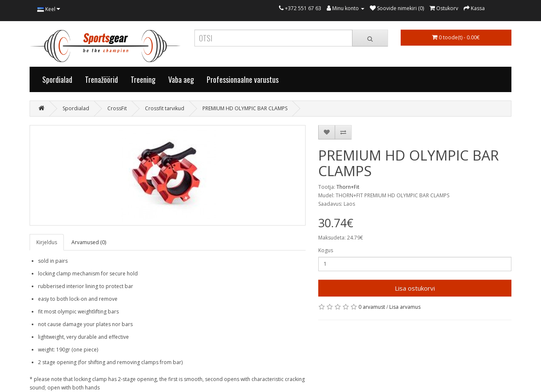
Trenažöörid (101, 79)
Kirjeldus (47, 242)
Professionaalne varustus (243, 79)
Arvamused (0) (89, 242)
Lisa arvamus (405, 307)
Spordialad (57, 79)
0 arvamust (372, 307)
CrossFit (117, 108)
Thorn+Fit (348, 187)
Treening (143, 79)
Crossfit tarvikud (165, 108)
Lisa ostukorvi (415, 288)
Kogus (326, 250)
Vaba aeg (181, 79)
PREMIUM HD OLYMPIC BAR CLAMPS (245, 108)
